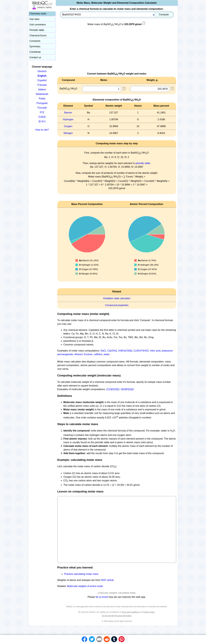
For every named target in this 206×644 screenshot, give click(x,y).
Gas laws (34, 19)
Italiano (42, 89)
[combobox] (117, 15)
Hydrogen (68, 119)
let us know (102, 597)
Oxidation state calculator (117, 298)
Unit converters (38, 25)
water (107, 354)
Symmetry (35, 46)
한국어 (42, 121)
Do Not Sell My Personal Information (117, 616)
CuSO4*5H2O (141, 351)
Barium (68, 113)
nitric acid (155, 351)
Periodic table (37, 30)
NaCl (103, 351)
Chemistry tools (38, 14)
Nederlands (42, 94)
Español (42, 80)
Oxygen (68, 126)
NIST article (107, 580)
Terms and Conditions (130, 612)
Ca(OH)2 (112, 351)
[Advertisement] (117, 51)
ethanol (78, 354)
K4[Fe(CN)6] (125, 351)
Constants (35, 41)
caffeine (98, 354)
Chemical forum (38, 35)
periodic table (143, 163)
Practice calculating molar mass (81, 574)
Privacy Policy (149, 612)
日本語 (42, 117)
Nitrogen (68, 133)
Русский (42, 108)
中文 (42, 112)
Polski (42, 99)
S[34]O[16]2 (127, 389)
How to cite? (42, 130)
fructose (88, 354)
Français (42, 85)
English (42, 76)
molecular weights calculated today (117, 593)
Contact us (35, 57)
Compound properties (117, 305)
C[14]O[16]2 (113, 389)
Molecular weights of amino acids (85, 586)
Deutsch (42, 71)
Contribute (35, 52)
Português (42, 103)
